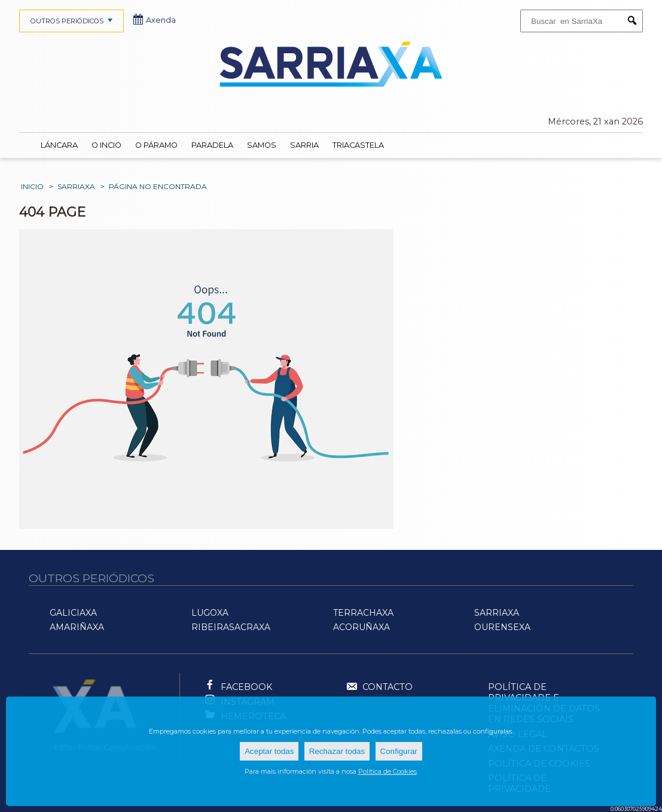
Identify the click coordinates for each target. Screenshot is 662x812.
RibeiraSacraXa (231, 627)
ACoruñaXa (361, 627)
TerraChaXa (363, 613)
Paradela (212, 145)
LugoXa (210, 613)
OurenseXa (502, 627)
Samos (262, 145)
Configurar (399, 751)
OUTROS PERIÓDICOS (73, 21)
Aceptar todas (269, 751)
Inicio (32, 186)
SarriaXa (76, 186)
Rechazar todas (337, 751)
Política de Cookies (388, 771)
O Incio (106, 145)
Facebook (246, 687)
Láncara (59, 145)
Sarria (304, 145)
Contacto (379, 688)
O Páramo (156, 145)
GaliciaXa (73, 613)
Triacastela (358, 145)
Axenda (155, 20)
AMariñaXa (77, 627)
